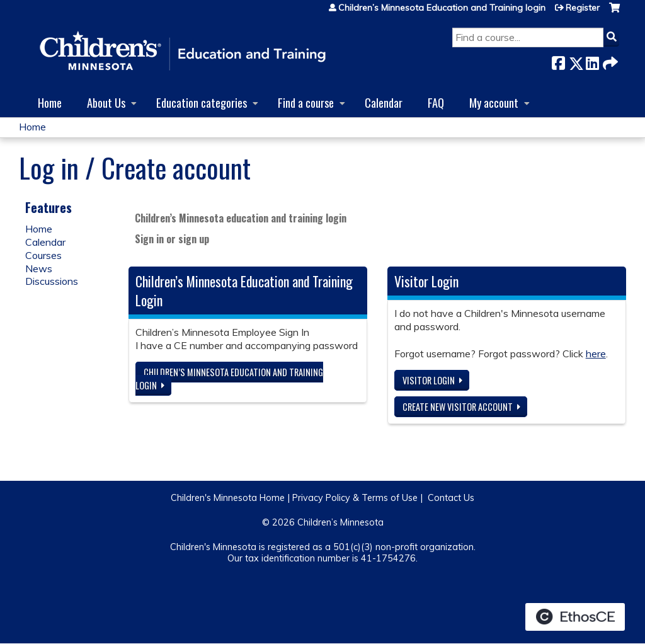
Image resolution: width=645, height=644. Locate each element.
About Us (106, 102)
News (39, 268)
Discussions (52, 281)
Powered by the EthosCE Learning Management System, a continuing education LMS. (575, 617)
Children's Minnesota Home (228, 498)
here (596, 354)
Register (583, 8)
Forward (609, 61)
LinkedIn (592, 61)
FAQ (436, 102)
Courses (43, 255)
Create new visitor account (458, 407)
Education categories (202, 102)
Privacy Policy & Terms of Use (355, 498)
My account (494, 102)
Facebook (558, 61)
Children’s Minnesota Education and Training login (442, 8)
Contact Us (451, 498)
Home (50, 102)
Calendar (384, 102)
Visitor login (429, 380)
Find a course (306, 102)
